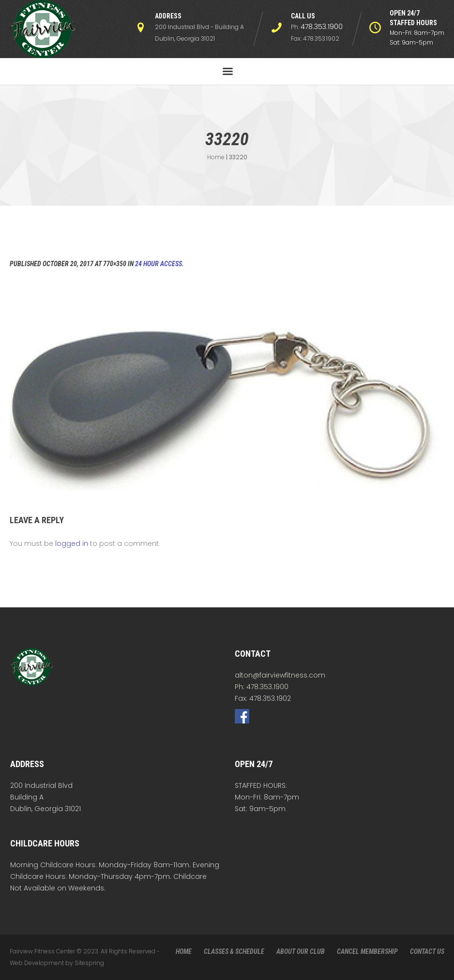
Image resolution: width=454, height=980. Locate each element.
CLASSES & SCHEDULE (234, 951)
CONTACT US (427, 951)
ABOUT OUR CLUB (301, 951)
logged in (72, 543)
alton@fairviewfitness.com (280, 675)
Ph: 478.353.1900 (262, 687)
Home (216, 157)
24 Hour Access (159, 264)
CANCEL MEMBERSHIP (367, 951)
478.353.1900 (322, 27)
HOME (184, 951)
